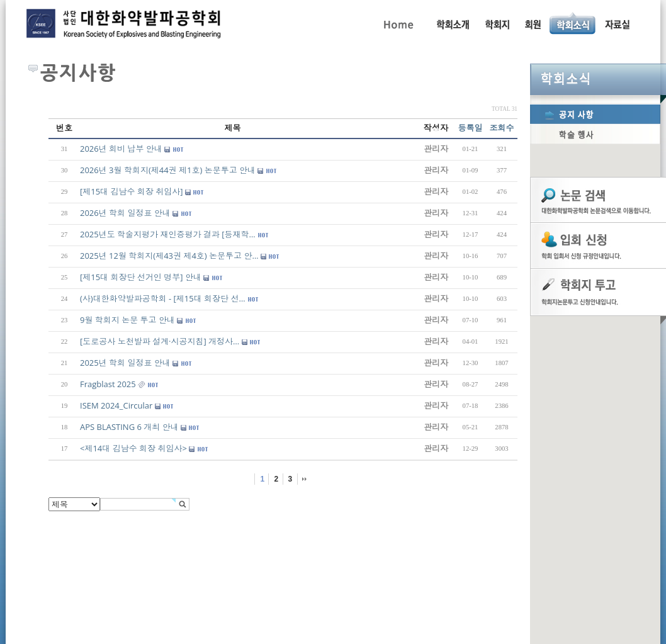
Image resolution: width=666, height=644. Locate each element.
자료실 (617, 23)
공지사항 (595, 114)
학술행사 (595, 134)
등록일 (471, 128)
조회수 (502, 128)
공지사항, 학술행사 (573, 23)
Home (398, 23)
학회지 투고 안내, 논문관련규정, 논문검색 (497, 23)
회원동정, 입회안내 (533, 23)
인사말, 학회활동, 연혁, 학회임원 (452, 23)
